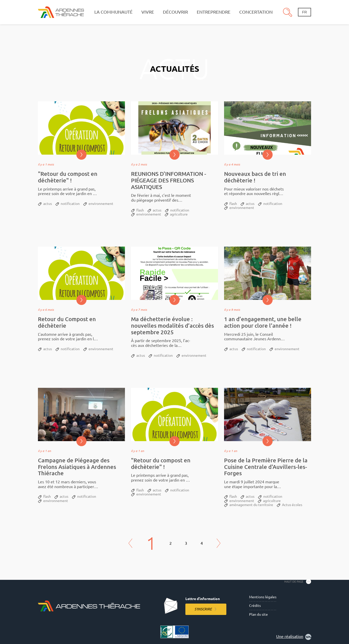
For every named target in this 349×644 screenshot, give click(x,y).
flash (140, 210)
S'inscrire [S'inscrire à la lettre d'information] (203, 609)
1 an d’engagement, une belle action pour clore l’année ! (263, 322)
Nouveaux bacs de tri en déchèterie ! (255, 177)
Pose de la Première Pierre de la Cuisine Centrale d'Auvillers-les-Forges (266, 467)
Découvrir (175, 12)
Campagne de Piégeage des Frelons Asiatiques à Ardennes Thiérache (77, 467)
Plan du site (258, 614)
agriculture (179, 214)
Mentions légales (263, 597)
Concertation (256, 12)
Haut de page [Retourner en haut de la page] (294, 581)
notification (70, 204)
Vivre (148, 12)
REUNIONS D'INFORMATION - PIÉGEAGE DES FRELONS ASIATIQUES (169, 180)
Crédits (255, 606)
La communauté (113, 12)
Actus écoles (292, 505)
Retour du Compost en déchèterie (67, 322)
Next (219, 543)
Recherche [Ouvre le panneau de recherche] (288, 12)
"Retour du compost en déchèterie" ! (68, 177)
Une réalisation (294, 637)
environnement (101, 204)
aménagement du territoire (251, 505)
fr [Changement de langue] (304, 12)
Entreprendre (214, 12)
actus (48, 204)
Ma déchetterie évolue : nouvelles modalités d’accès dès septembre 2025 (172, 326)
